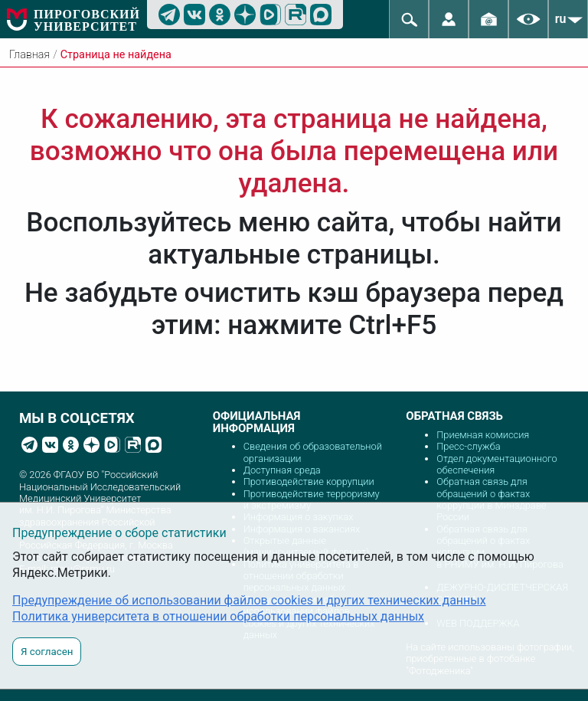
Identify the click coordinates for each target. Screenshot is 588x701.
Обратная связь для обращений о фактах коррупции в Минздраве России (491, 499)
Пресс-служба (468, 446)
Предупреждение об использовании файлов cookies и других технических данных (249, 600)
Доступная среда (282, 470)
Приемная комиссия (483, 435)
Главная (29, 55)
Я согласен (47, 652)
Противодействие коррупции (309, 482)
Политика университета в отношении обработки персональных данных (218, 616)
